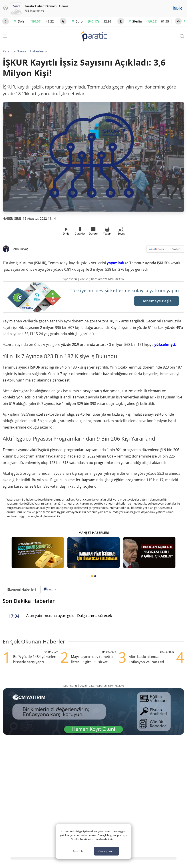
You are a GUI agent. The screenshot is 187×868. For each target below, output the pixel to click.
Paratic (8, 51)
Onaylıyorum (106, 851)
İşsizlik (50, 589)
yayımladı (117, 263)
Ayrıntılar (78, 851)
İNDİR (177, 8)
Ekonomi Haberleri (30, 51)
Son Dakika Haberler (29, 601)
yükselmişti (165, 344)
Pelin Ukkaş (20, 249)
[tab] (92, 576)
